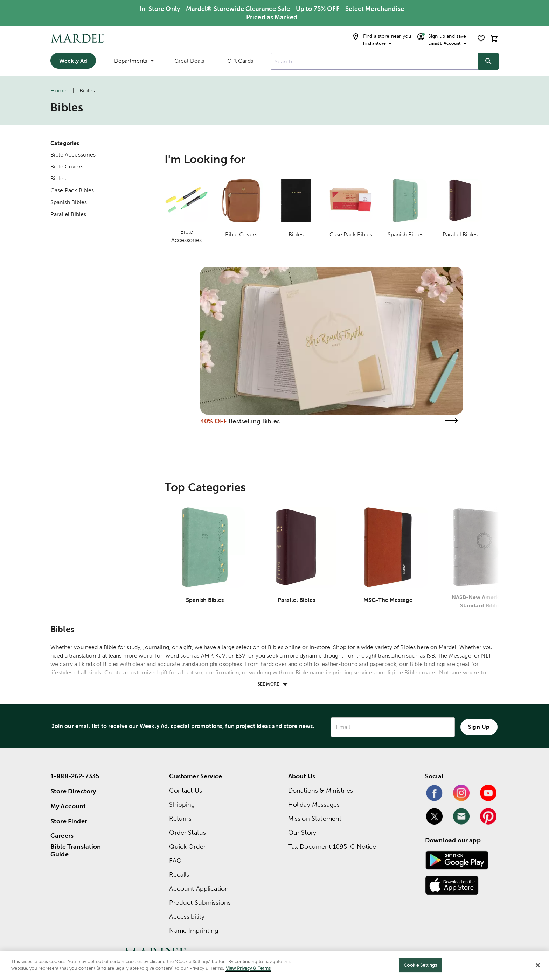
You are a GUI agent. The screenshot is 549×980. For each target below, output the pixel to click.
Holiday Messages (314, 804)
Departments (134, 61)
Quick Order (187, 846)
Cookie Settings (420, 965)
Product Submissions (200, 902)
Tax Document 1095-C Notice (332, 846)
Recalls (179, 874)
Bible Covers (67, 166)
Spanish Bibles (69, 202)
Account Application (199, 888)
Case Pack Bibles (72, 190)
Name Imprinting (194, 930)
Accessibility (187, 916)
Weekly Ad (73, 61)
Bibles (58, 178)
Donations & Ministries (321, 790)
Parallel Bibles (68, 214)
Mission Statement (315, 818)
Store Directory (73, 791)
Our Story (302, 832)
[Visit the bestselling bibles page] (451, 420)
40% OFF (214, 421)
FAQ (175, 860)
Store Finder (69, 821)
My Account (68, 806)
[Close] (538, 965)
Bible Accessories (73, 155)
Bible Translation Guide (76, 850)
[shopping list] (481, 39)
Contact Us (186, 790)
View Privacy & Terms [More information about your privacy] (248, 968)
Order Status (187, 832)
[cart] (494, 39)
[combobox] (374, 61)
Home (59, 91)
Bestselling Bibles (254, 421)
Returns (180, 818)
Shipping (182, 804)
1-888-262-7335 (75, 776)
